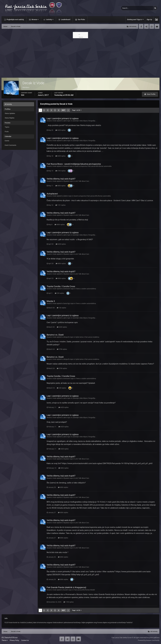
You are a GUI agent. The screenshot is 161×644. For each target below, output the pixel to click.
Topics (7, 127)
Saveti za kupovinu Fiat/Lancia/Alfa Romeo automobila (93, 166)
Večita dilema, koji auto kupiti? (61, 179)
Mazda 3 (51, 301)
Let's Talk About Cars (82, 181)
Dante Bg (66, 304)
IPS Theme (5, 637)
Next (63, 110)
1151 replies (61, 205)
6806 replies (61, 186)
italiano (66, 166)
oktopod (66, 337)
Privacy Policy (14, 640)
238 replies (59, 293)
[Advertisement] (80, 57)
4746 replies (61, 171)
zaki (64, 121)
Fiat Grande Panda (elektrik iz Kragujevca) (66, 587)
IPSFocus (14, 637)
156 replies (62, 308)
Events (7, 141)
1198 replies (69, 602)
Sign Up (149, 20)
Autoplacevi (52, 194)
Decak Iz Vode (51, 121)
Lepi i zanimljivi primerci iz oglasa (63, 118)
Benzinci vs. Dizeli (55, 335)
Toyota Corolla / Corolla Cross (61, 286)
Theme (5, 640)
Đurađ (65, 590)
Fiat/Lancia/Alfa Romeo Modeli (84, 590)
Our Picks (81, 19)
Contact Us (25, 640)
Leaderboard (65, 19)
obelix (65, 196)
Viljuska (66, 181)
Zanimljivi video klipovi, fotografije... (84, 121)
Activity (50, 19)
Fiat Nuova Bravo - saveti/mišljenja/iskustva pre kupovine (74, 164)
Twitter (146, 26)
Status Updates (10, 113)
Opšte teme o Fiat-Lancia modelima (87, 337)
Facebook (141, 26)
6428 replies (61, 130)
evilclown (66, 289)
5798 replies (62, 349)
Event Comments (11, 145)
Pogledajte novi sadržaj (15, 19)
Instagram (152, 26)
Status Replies (10, 118)
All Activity (8, 104)
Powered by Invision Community (149, 640)
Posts (7, 132)
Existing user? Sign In (135, 19)
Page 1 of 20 (77, 110)
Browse (35, 19)
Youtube (157, 26)
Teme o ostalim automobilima (86, 289)
